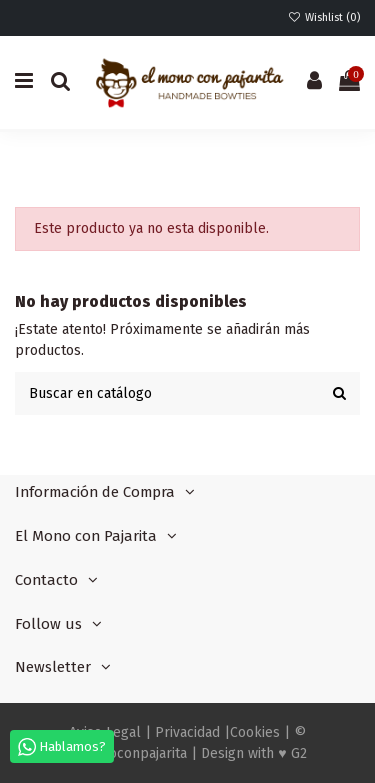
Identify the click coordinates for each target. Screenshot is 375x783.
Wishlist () (324, 17)
